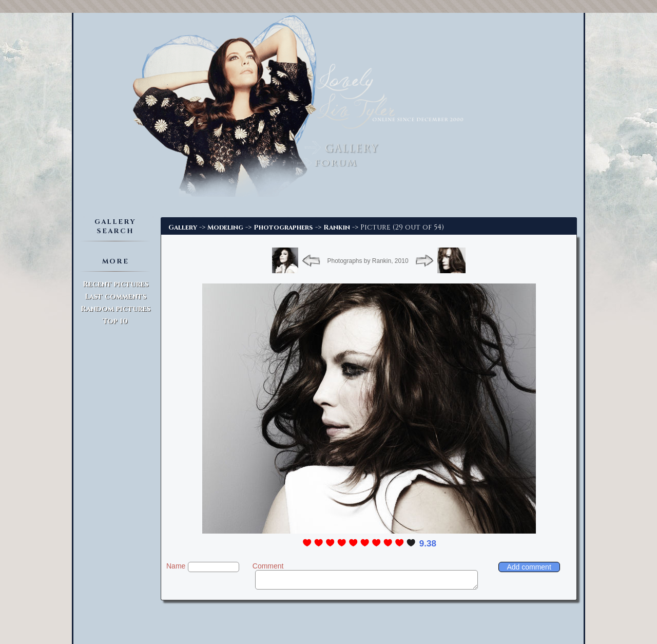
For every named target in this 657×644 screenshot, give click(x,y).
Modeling (225, 228)
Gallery (183, 228)
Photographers (283, 228)
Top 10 (115, 321)
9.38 (428, 544)
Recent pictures (115, 284)
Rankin (337, 228)
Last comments (115, 297)
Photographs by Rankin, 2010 (368, 261)
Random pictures (115, 309)
